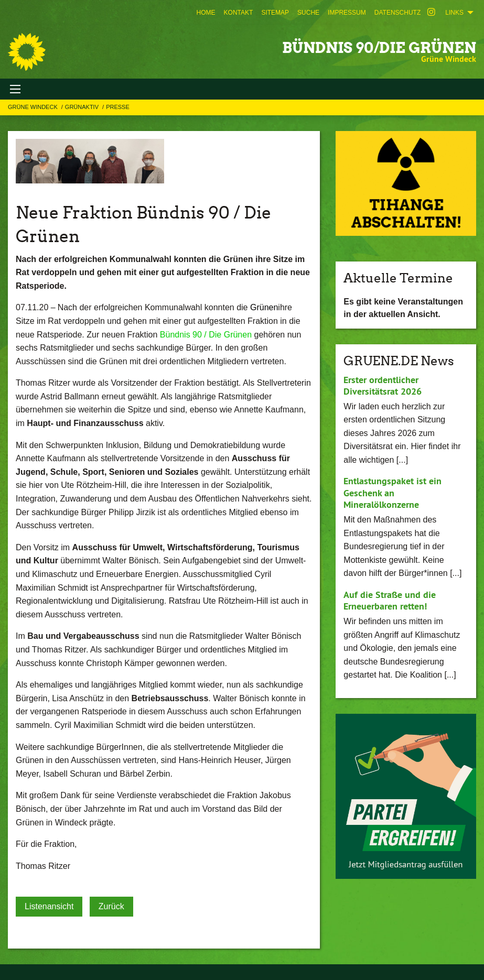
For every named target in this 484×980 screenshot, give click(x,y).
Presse (118, 107)
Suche (308, 13)
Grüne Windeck (34, 107)
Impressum (347, 13)
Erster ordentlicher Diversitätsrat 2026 (383, 386)
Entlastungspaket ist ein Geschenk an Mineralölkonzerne (392, 493)
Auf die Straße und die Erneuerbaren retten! (390, 601)
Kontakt (239, 13)
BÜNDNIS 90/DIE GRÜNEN (379, 48)
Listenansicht (49, 906)
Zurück (111, 906)
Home (206, 13)
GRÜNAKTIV (83, 107)
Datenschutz (397, 13)
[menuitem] (206, 13)
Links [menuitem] (454, 13)
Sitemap (275, 13)
